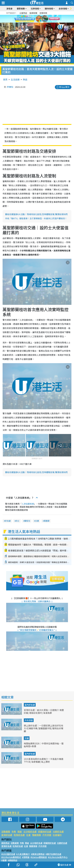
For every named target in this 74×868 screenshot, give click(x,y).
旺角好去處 (19, 835)
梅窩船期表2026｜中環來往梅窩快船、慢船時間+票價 (44, 745)
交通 (37, 521)
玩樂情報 (35, 9)
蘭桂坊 (27, 521)
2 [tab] (36, 22)
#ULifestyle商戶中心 (58, 857)
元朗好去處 (58, 832)
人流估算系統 (28, 504)
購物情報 (49, 9)
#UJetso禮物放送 (39, 857)
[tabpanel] (37, 19)
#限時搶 (26, 857)
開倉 (20, 832)
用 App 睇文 (64, 87)
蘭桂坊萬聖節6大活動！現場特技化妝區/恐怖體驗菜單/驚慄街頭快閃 (36, 214)
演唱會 (9, 9)
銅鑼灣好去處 (45, 832)
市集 (14, 832)
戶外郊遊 (29, 720)
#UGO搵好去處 (8, 854)
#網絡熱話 (12, 860)
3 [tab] (39, 22)
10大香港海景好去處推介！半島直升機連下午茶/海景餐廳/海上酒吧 (44, 760)
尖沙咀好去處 (30, 832)
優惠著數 (21, 9)
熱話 (25, 79)
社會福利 (57, 835)
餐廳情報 (37, 835)
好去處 (8, 521)
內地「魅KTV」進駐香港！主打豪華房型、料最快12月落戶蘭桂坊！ (36, 218)
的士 (18, 521)
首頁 (5, 79)
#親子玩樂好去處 (53, 854)
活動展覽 (6, 832)
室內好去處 (30, 705)
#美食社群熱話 (38, 854)
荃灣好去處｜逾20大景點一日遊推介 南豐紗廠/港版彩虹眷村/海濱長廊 (44, 711)
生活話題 (15, 79)
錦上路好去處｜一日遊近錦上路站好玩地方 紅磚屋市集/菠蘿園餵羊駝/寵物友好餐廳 (44, 728)
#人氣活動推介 (23, 854)
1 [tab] (34, 22)
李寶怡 (10, 87)
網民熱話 (5, 843)
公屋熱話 (23, 13)
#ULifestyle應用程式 (11, 857)
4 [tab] (42, 22)
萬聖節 (47, 521)
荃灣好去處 (7, 835)
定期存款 (43, 13)
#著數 (4, 860)
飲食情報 (63, 9)
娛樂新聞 (33, 13)
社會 (28, 835)
